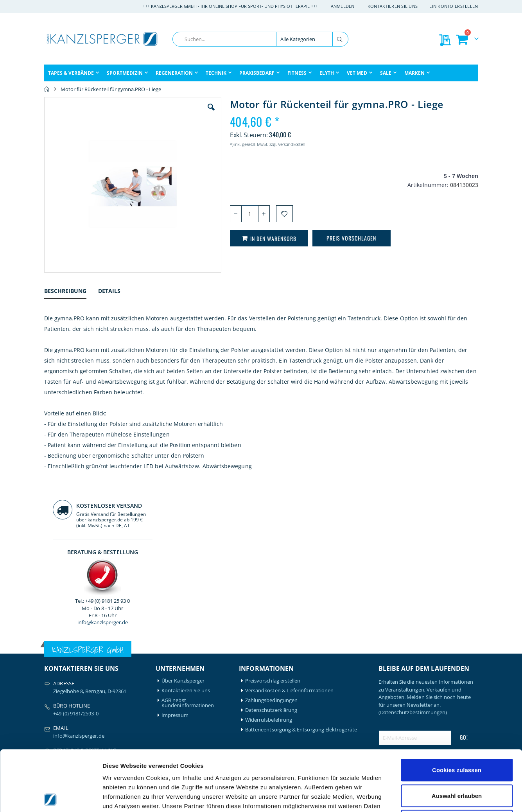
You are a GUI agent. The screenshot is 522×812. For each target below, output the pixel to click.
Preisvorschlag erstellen (273, 543)
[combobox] (260, 39)
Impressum (175, 578)
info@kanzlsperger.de (428, 225)
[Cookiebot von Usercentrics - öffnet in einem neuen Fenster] (51, 797)
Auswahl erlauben (457, 735)
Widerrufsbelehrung (269, 582)
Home (47, 89)
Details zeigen (416, 797)
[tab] (71, 292)
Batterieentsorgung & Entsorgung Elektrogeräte (301, 592)
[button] (167, 113)
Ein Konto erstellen (454, 6)
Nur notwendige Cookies (457, 761)
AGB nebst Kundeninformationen (188, 565)
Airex (50, 669)
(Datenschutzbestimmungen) (413, 575)
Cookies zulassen (457, 709)
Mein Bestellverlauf (184, 679)
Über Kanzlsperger (183, 543)
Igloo (106, 679)
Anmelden (343, 6)
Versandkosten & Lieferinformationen (289, 553)
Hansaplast (113, 669)
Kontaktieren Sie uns (393, 6)
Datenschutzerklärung (271, 572)
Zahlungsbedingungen (271, 563)
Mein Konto (175, 669)
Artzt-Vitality (59, 679)
